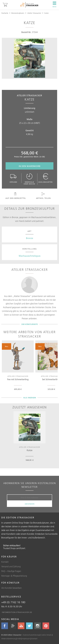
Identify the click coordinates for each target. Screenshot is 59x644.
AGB (19, 639)
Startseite (5, 13)
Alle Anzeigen (30, 398)
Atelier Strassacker (34, 13)
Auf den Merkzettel (15, 196)
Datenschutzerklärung (31, 635)
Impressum (26, 639)
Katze (47, 13)
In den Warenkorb (30, 166)
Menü (54, 5)
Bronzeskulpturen (18, 13)
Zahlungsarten (45, 178)
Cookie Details (46, 635)
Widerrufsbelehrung (9, 639)
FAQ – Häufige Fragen (11, 571)
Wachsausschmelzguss (30, 256)
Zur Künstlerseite (30, 324)
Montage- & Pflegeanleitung (14, 576)
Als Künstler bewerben (11, 588)
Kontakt (5, 562)
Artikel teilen (43, 196)
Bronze (30, 238)
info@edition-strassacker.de (17, 612)
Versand (13, 178)
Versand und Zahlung (11, 566)
